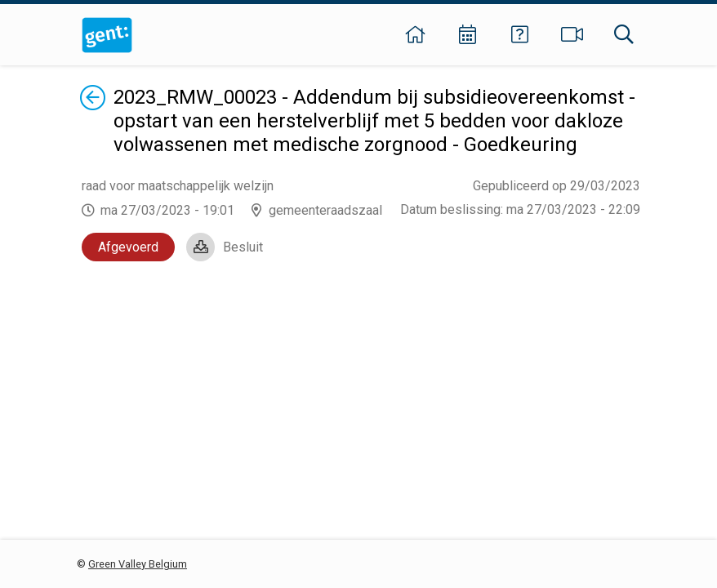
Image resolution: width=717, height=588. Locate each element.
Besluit (243, 247)
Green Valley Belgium (138, 564)
